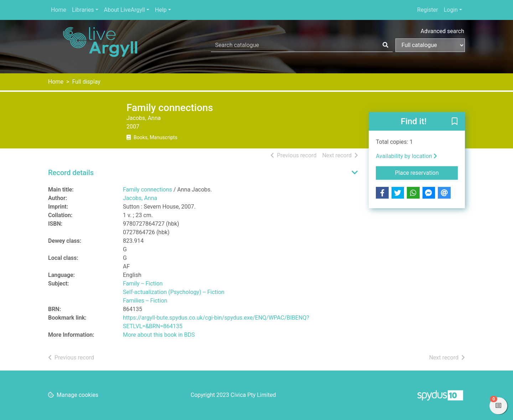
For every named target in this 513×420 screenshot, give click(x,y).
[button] (455, 122)
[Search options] (430, 45)
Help (161, 10)
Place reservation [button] (427, 172)
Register (428, 10)
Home (59, 10)
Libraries (83, 10)
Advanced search (442, 31)
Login (450, 10)
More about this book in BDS (159, 335)
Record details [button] (71, 173)
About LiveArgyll (125, 10)
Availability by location (406, 156)
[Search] (385, 45)
